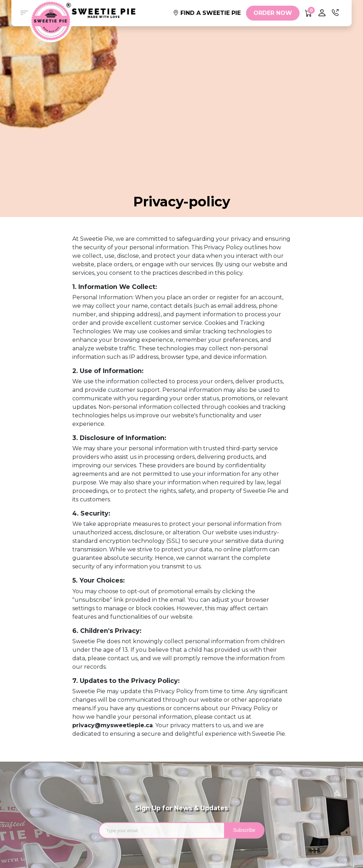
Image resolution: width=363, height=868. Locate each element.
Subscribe (244, 830)
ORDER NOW (273, 13)
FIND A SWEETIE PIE (207, 13)
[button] (24, 13)
